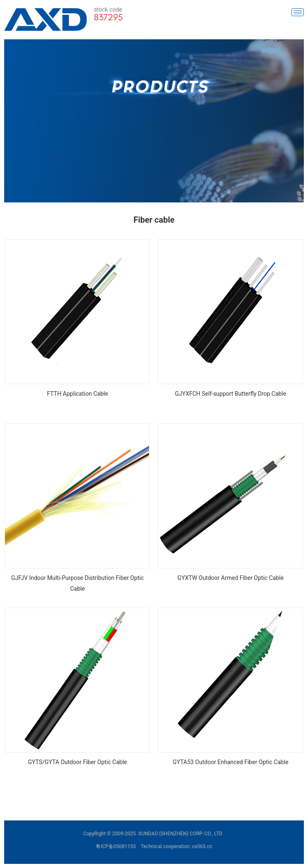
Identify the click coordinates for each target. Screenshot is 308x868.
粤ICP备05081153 (116, 846)
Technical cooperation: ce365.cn (177, 846)
